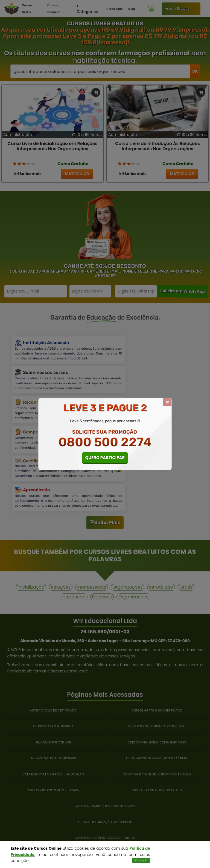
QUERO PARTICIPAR (105, 458)
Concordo (141, 860)
